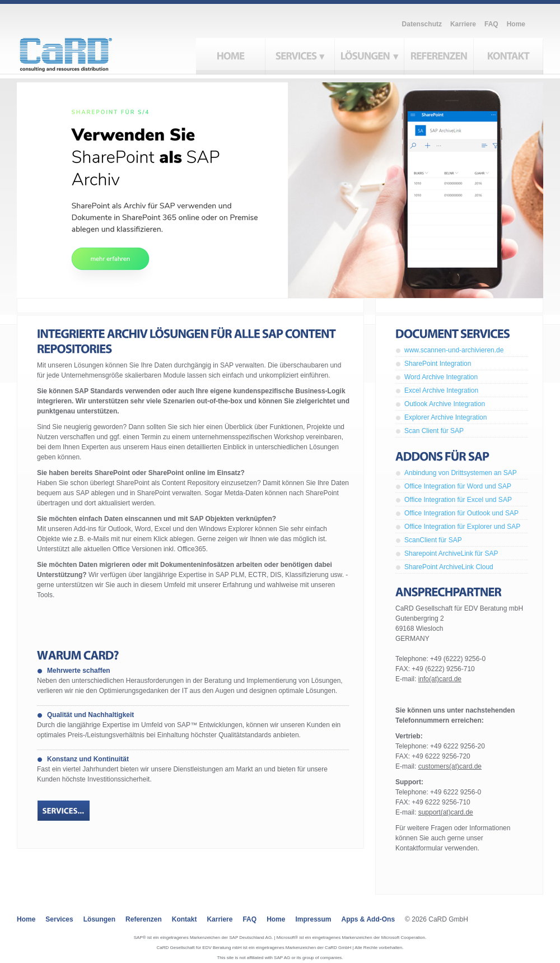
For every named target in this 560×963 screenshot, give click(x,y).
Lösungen (99, 919)
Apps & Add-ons (368, 919)
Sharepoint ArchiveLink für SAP (451, 553)
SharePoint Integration (438, 364)
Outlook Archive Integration (445, 404)
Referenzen (144, 919)
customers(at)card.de (450, 766)
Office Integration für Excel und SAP (458, 500)
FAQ (491, 24)
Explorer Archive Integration (445, 417)
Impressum (313, 919)
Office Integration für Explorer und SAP (462, 527)
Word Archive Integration (441, 377)
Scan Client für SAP (434, 431)
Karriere (463, 24)
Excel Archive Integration (441, 390)
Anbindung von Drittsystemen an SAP (461, 473)
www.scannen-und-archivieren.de (454, 350)
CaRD (79, 52)
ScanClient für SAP (433, 540)
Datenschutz (422, 24)
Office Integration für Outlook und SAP (461, 513)
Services (59, 919)
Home (516, 24)
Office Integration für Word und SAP (458, 486)
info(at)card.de (440, 679)
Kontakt (185, 919)
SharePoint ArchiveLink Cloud (449, 567)
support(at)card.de (446, 812)
